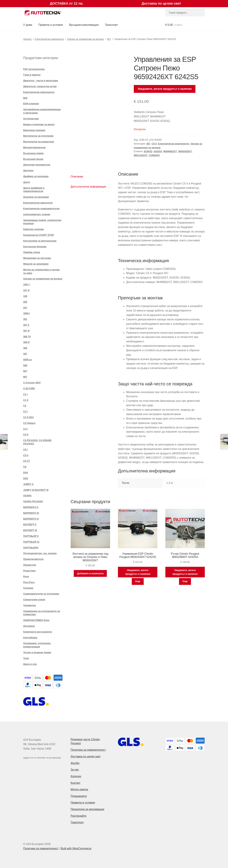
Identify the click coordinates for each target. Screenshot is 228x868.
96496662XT (170, 151)
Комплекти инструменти (38, 632)
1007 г (27, 284)
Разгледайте (79, 816)
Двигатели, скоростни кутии (40, 86)
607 (25, 371)
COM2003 (154, 155)
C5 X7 (27, 461)
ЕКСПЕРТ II (30, 524)
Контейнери (30, 638)
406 (25, 348)
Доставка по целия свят (86, 756)
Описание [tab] (77, 177)
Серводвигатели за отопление (41, 594)
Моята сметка (79, 789)
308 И (26, 342)
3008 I (27, 313)
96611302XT (141, 155)
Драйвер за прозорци (36, 176)
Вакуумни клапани (34, 130)
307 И (26, 331)
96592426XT (185, 151)
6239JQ (148, 151)
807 (25, 377)
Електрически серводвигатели (41, 209)
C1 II (26, 400)
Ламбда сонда (32, 252)
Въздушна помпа (33, 153)
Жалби (75, 763)
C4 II (26, 435)
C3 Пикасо (29, 423)
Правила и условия (51, 25)
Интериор (29, 626)
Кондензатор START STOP (39, 235)
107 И (26, 290)
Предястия (30, 565)
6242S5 (158, 151)
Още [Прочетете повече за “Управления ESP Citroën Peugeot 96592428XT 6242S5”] (138, 581)
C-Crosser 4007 (32, 383)
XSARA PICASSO (33, 501)
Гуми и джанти (32, 75)
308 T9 (27, 337)
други (27, 182)
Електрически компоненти (49, 39)
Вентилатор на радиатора (38, 142)
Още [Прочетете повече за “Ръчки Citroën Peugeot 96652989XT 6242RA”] (185, 581)
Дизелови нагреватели (37, 165)
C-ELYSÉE (29, 388)
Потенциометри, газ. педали (40, 553)
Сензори (28, 588)
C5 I (25, 450)
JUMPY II (28, 484)
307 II (26, 325)
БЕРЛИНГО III (31, 513)
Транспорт (111, 25)
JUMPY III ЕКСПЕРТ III (36, 490)
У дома (28, 25)
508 (25, 365)
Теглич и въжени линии (37, 652)
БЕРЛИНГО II (31, 507)
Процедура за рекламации (87, 809)
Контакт (76, 783)
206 (25, 302)
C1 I (25, 394)
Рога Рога (29, 582)
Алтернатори (31, 119)
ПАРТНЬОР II (31, 536)
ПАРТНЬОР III (31, 542)
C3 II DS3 (28, 417)
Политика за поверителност (88, 750)
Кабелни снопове (34, 229)
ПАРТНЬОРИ (31, 548)
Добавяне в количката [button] (90, 573)
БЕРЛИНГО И (31, 519)
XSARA (27, 496)
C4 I (25, 429)
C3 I (25, 411)
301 (25, 319)
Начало (27, 39)
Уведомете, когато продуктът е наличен (165, 89)
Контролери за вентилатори (40, 241)
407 (109, 39)
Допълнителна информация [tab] (88, 187)
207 (25, 308)
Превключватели (33, 559)
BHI (25, 98)
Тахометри (30, 605)
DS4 (26, 473)
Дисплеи (28, 170)
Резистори (29, 571)
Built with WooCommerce (76, 848)
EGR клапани (31, 104)
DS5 (26, 478)
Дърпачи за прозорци (36, 197)
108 (25, 296)
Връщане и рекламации (84, 25)
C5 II (154, 144)
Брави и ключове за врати (39, 124)
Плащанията (79, 796)
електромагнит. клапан (37, 214)
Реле (26, 577)
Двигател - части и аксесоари (41, 81)
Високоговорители (34, 147)
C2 (25, 406)
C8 (25, 467)
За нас (75, 770)
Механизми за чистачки (37, 258)
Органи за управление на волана (85, 39)
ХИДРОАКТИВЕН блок (36, 620)
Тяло (26, 658)
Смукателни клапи (34, 600)
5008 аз (27, 360)
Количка (76, 776)
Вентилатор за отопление (38, 136)
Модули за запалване (36, 264)
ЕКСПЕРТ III (30, 530)
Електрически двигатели (38, 203)
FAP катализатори (34, 69)
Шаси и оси (30, 664)
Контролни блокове (35, 247)
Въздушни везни (33, 159)
